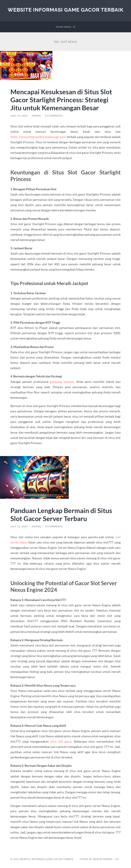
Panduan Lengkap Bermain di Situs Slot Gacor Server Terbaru (61, 514)
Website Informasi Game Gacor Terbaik (66, 10)
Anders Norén (102, 859)
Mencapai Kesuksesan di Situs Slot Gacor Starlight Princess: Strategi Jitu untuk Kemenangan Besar (61, 100)
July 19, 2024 (19, 116)
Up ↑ (118, 859)
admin (36, 116)
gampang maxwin (62, 382)
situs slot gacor (61, 741)
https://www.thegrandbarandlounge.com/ (38, 137)
